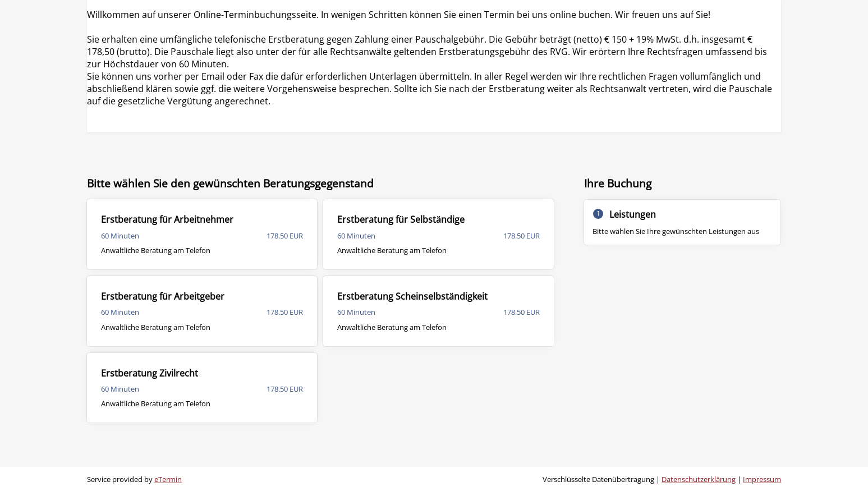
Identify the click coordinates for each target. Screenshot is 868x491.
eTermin (168, 479)
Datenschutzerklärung (699, 479)
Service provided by (134, 479)
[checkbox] (202, 234)
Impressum (762, 479)
